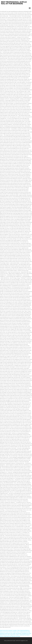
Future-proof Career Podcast (6, 632)
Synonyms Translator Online (14, 630)
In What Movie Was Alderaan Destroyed (12, 636)
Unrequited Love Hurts (26, 633)
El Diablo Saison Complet (18, 632)
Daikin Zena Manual (17, 633)
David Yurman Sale (4, 630)
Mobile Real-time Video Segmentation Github (9, 635)
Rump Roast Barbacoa (25, 630)
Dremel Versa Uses (8, 633)
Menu (30, 8)
